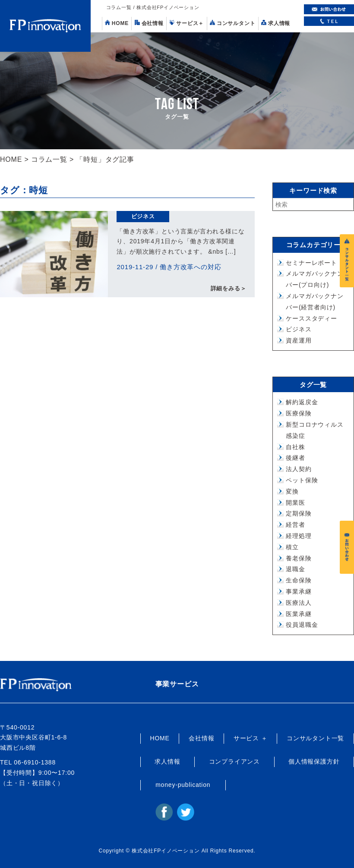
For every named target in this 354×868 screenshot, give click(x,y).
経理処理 (299, 536)
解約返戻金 (302, 402)
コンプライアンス (234, 761)
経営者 (295, 525)
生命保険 (299, 580)
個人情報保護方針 (314, 761)
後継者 (295, 458)
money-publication (183, 785)
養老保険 (299, 558)
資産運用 (299, 340)
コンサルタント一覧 (315, 738)
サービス (186, 23)
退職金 (295, 569)
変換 (292, 491)
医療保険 (299, 413)
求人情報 (276, 23)
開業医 (295, 503)
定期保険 (299, 513)
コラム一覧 (49, 159)
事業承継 (299, 591)
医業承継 (299, 614)
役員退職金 (302, 625)
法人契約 (299, 469)
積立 (292, 547)
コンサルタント (233, 23)
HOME (117, 23)
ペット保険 (302, 480)
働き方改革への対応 (190, 267)
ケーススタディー (311, 318)
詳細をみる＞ (229, 289)
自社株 (295, 447)
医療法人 (299, 603)
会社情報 (149, 23)
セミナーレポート (311, 263)
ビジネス (143, 216)
